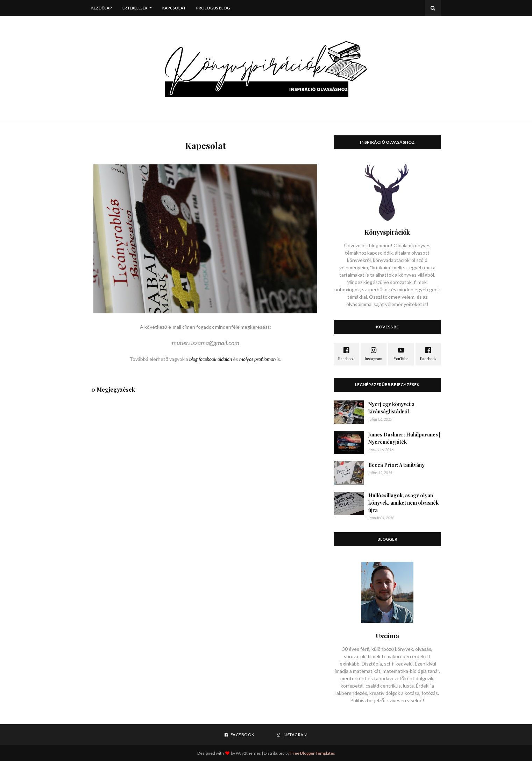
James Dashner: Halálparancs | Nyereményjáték (404, 438)
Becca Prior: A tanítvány (396, 465)
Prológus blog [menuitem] (213, 8)
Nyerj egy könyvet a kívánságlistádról (391, 408)
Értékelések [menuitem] (135, 8)
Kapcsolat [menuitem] (174, 8)
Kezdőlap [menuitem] (102, 8)
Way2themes (248, 753)
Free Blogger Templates (313, 753)
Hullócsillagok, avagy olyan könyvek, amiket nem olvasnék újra (403, 503)
